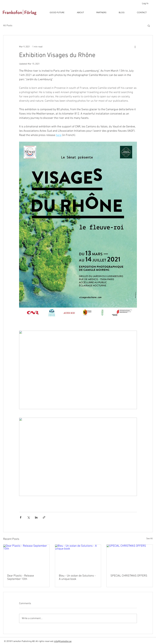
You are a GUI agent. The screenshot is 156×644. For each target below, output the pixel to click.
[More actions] (135, 47)
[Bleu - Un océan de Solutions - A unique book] (78, 557)
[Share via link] (44, 517)
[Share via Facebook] (21, 517)
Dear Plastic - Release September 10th (21, 577)
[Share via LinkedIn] (36, 517)
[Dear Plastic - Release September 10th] (26, 557)
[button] (149, 26)
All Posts (8, 26)
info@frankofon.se (63, 641)
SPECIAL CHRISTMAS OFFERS (129, 576)
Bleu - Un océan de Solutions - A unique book (77, 577)
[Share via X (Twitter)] (28, 517)
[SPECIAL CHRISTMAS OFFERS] (130, 557)
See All (150, 539)
